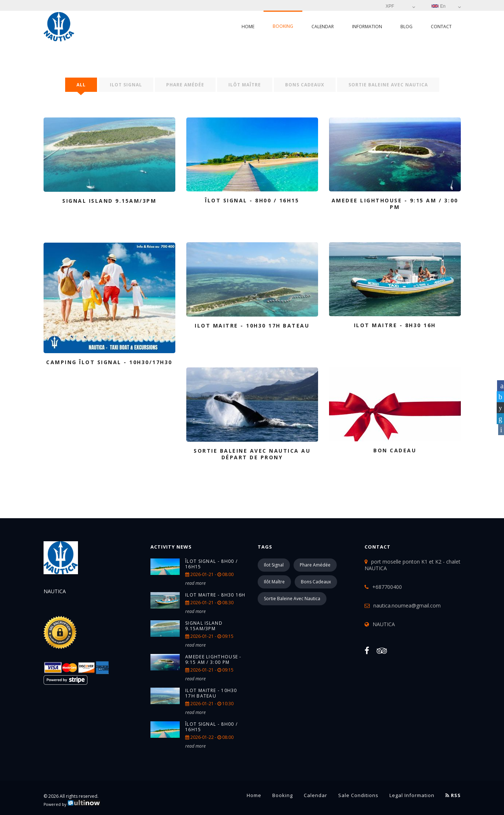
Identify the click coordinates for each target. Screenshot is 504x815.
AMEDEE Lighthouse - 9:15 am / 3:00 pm (213, 659)
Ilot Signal (126, 85)
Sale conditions (358, 795)
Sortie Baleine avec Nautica (388, 85)
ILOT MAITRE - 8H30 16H (215, 595)
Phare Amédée (185, 85)
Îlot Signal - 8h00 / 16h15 (211, 564)
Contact (441, 27)
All (81, 85)
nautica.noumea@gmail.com (407, 605)
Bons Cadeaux (305, 85)
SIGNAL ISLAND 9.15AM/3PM (204, 626)
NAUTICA (384, 624)
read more (195, 583)
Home (248, 27)
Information (367, 27)
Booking (283, 26)
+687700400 (387, 587)
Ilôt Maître (245, 85)
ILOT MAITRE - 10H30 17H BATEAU (211, 693)
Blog (406, 27)
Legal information (412, 795)
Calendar (323, 27)
